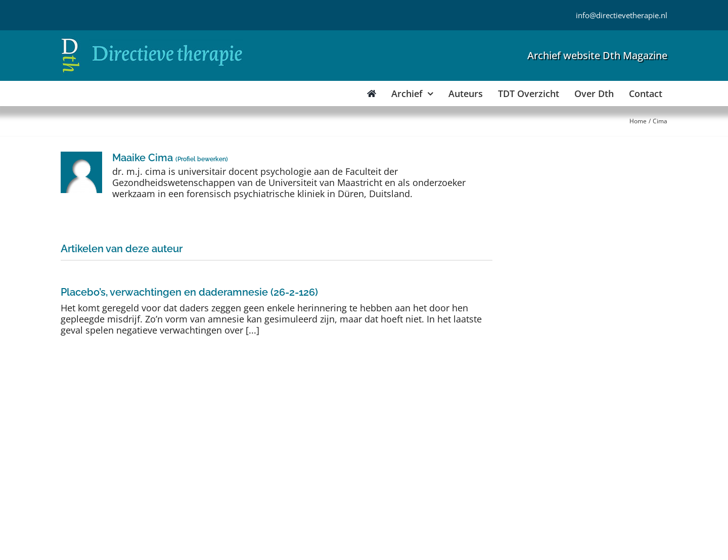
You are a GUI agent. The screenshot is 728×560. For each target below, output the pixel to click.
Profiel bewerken (202, 159)
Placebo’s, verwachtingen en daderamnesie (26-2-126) (189, 292)
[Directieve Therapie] (152, 40)
